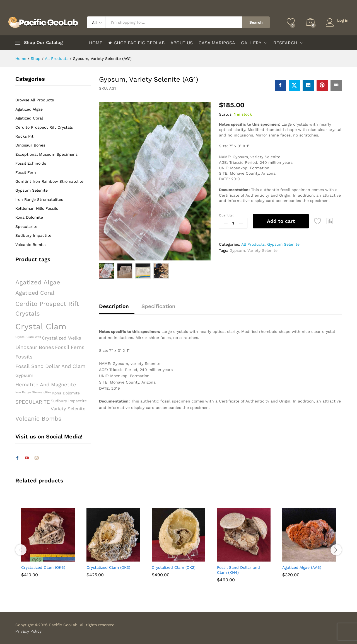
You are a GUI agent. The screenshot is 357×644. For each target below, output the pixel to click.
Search (256, 22)
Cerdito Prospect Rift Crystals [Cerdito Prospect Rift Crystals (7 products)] (47, 308)
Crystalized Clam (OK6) (43, 567)
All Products (253, 244)
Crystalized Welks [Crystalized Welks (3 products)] (61, 338)
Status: (226, 114)
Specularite (26, 226)
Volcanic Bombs (30, 245)
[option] (48, 547)
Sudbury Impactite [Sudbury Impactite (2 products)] (69, 401)
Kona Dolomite (29, 217)
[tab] (117, 309)
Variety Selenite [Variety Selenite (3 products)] (68, 409)
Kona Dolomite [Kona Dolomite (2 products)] (66, 393)
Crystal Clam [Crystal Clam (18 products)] (41, 326)
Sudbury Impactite (33, 235)
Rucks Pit (24, 136)
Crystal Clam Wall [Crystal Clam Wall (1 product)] (28, 337)
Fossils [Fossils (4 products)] (24, 357)
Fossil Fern (26, 172)
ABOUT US (182, 43)
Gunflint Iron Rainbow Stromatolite (49, 181)
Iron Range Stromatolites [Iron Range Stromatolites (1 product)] (33, 392)
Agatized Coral (29, 118)
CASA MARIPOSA (217, 43)
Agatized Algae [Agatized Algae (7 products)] (38, 282)
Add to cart (281, 221)
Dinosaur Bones (30, 145)
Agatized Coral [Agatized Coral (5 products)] (35, 293)
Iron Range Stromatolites (39, 199)
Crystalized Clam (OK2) (174, 567)
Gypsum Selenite (283, 244)
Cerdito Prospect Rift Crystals (44, 127)
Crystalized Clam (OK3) (108, 567)
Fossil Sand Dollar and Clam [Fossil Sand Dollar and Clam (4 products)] (50, 366)
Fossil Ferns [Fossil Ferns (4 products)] (70, 347)
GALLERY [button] (251, 43)
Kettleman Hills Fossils (37, 208)
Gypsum (237, 250)
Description (114, 306)
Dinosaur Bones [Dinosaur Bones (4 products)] (35, 347)
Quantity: (226, 215)
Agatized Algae (29, 109)
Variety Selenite (262, 250)
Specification (158, 306)
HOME (96, 43)
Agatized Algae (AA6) (302, 567)
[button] (330, 221)
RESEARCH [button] (285, 43)
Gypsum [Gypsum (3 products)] (24, 375)
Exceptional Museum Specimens (46, 154)
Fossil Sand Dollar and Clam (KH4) (238, 570)
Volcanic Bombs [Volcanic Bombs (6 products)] (38, 419)
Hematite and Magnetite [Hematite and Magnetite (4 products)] (46, 385)
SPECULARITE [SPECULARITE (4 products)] (33, 402)
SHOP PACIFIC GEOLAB (136, 43)
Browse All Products (35, 100)
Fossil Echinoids (31, 163)
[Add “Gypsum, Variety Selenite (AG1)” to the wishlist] (318, 221)
